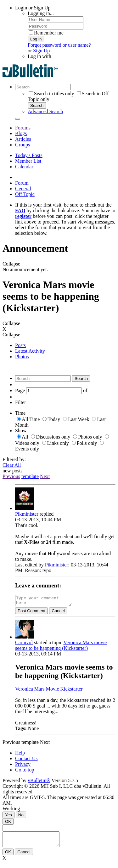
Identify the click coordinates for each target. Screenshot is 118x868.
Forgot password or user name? (59, 45)
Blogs (21, 133)
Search (37, 105)
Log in (36, 39)
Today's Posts (29, 155)
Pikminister (27, 514)
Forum (22, 183)
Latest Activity (30, 351)
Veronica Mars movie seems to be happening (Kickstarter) (61, 647)
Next (45, 476)
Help (20, 755)
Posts (20, 345)
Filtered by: (14, 459)
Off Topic (25, 194)
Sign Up (41, 51)
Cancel (58, 613)
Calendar (24, 167)
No (21, 817)
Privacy (23, 766)
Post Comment (31, 613)
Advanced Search (45, 111)
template (30, 476)
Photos (22, 357)
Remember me (46, 33)
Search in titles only (52, 94)
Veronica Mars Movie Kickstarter (49, 691)
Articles (23, 139)
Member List (28, 161)
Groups (22, 145)
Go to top (25, 772)
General (23, 189)
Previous (11, 476)
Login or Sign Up (33, 8)
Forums (23, 128)
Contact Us (26, 760)
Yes (8, 817)
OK (8, 823)
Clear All (12, 465)
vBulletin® (39, 782)
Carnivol (24, 644)
